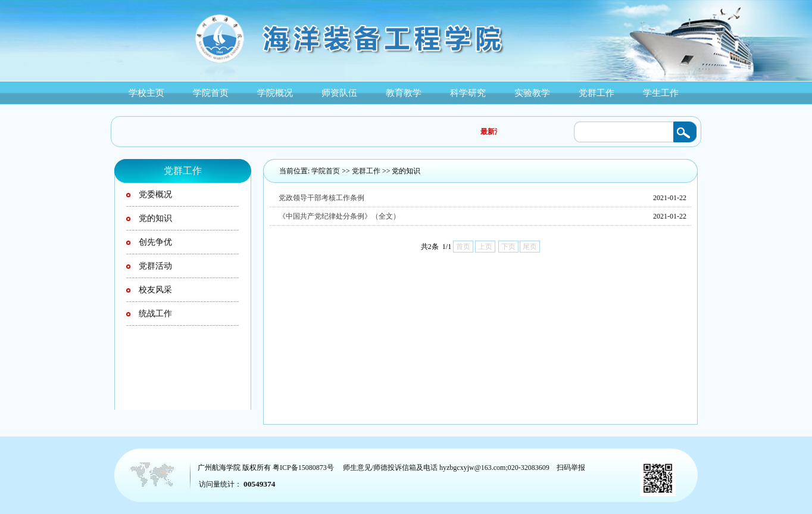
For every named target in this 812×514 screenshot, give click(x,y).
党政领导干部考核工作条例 (321, 198)
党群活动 (155, 266)
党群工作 (366, 171)
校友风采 (155, 290)
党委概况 (155, 194)
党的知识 (406, 171)
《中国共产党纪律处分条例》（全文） (339, 216)
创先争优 (155, 242)
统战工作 (155, 314)
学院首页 (326, 171)
